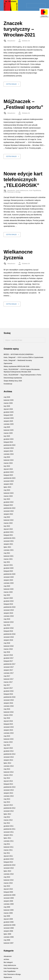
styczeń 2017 (8, 688)
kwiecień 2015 (9, 739)
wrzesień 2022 (9, 511)
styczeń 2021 (8, 565)
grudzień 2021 (9, 532)
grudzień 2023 (9, 472)
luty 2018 (7, 652)
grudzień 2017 (9, 658)
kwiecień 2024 (9, 460)
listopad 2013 (8, 784)
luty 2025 (7, 436)
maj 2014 (7, 769)
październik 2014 (10, 754)
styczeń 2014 (8, 781)
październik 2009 (10, 895)
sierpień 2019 (8, 613)
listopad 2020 (8, 571)
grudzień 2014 (9, 751)
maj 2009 (7, 907)
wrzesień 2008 (9, 928)
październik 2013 (10, 787)
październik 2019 (10, 607)
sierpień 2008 (8, 931)
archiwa (6, 959)
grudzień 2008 (9, 922)
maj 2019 (7, 619)
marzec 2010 (8, 883)
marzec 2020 (8, 592)
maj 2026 (7, 397)
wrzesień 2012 (9, 811)
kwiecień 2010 (9, 880)
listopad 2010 (8, 862)
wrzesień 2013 (9, 790)
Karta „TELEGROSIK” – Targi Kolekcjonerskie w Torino (22, 375)
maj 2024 (7, 457)
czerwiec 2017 (9, 673)
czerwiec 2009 (9, 904)
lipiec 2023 (7, 487)
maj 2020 (7, 586)
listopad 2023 (8, 475)
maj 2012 (7, 817)
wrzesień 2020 (9, 577)
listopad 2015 (8, 724)
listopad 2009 (8, 892)
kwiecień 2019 (9, 622)
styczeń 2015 (8, 748)
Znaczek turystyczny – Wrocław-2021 (19, 29)
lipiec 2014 (7, 763)
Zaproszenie (8, 363)
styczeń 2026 (8, 409)
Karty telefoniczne (22, 190)
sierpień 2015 (8, 730)
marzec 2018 (8, 649)
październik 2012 (10, 808)
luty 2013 (7, 802)
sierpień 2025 (8, 421)
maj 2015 (7, 736)
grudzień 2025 (9, 412)
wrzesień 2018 (9, 637)
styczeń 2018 (8, 655)
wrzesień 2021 (9, 541)
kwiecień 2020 (9, 589)
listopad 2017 (8, 661)
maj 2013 (7, 799)
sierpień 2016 (8, 703)
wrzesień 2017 (9, 667)
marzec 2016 (8, 715)
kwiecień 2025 (9, 430)
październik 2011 (10, 829)
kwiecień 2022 (9, 520)
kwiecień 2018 (9, 646)
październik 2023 (10, 478)
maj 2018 (7, 643)
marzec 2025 (8, 433)
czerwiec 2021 (9, 550)
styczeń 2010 (8, 889)
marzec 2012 (8, 820)
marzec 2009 (8, 913)
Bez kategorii (8, 962)
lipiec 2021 (7, 547)
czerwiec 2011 (9, 841)
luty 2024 (7, 466)
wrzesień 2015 (9, 727)
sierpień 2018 (8, 640)
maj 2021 (7, 553)
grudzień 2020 (9, 568)
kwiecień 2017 (9, 679)
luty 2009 (7, 916)
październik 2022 (10, 508)
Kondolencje (8, 384)
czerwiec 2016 (9, 706)
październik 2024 (10, 445)
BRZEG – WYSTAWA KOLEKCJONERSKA (19, 354)
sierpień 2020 (8, 580)
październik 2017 (10, 664)
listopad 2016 (8, 694)
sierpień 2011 (8, 835)
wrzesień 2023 (9, 481)
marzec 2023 (8, 496)
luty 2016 (7, 718)
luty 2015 (7, 745)
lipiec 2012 (7, 814)
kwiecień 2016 (9, 712)
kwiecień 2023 (9, 493)
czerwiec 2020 (9, 583)
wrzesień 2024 (9, 448)
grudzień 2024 (9, 439)
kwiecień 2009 (9, 910)
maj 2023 (7, 490)
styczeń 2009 (8, 919)
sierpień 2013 (8, 793)
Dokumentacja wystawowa (13, 378)
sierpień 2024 (8, 451)
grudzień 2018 (9, 628)
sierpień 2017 (8, 670)
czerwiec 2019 (9, 616)
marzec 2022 (8, 523)
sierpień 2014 (8, 760)
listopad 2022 (8, 505)
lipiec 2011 (7, 838)
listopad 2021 (8, 535)
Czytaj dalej (11, 84)
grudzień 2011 (9, 826)
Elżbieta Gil (26, 41)
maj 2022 (7, 517)
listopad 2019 (8, 604)
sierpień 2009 (8, 901)
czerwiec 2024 (9, 454)
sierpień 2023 (8, 484)
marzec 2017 (8, 682)
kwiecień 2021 (9, 556)
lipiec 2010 (7, 871)
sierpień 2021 (8, 544)
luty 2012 (7, 823)
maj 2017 (7, 676)
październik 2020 (10, 574)
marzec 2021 (8, 559)
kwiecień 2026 (9, 400)
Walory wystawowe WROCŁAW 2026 (16, 366)
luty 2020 (7, 595)
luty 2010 (7, 886)
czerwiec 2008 (9, 937)
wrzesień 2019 (9, 610)
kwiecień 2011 (9, 847)
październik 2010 (10, 865)
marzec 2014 (8, 775)
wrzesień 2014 (9, 757)
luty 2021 (7, 562)
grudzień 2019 (9, 601)
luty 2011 (7, 853)
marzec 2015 (8, 742)
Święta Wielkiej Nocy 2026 (13, 381)
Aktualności (11, 41)
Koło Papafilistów (35, 190)
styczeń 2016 (8, 721)
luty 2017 (7, 685)
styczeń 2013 (8, 805)
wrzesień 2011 (9, 832)
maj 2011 (7, 844)
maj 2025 (7, 427)
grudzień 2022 (9, 502)
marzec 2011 (8, 850)
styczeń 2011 (8, 856)
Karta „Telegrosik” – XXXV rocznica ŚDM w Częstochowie (23, 357)
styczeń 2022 (8, 529)
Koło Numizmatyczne (11, 968)
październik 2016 (10, 697)
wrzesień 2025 (9, 418)
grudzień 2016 (9, 691)
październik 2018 (10, 634)
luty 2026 (7, 406)
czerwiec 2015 (9, 733)
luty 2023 (7, 499)
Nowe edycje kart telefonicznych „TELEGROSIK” (23, 179)
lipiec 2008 (7, 934)
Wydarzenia (8, 977)
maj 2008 (7, 940)
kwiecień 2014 (9, 772)
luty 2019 (7, 625)
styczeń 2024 (8, 469)
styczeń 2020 (8, 598)
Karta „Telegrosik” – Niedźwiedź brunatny (18, 360)
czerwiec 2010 (9, 874)
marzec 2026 (8, 403)
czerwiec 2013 (9, 796)
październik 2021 (10, 538)
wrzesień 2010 (9, 868)
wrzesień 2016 (9, 700)
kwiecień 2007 (9, 943)
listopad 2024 (8, 442)
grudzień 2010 (9, 859)
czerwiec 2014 (9, 766)
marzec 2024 (8, 463)
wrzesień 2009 (9, 898)
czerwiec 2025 (9, 424)
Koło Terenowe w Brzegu (12, 192)
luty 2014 (7, 778)
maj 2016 (7, 709)
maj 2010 (7, 877)
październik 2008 (10, 925)
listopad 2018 (8, 631)
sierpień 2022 (8, 514)
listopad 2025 (8, 415)
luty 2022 (7, 526)
